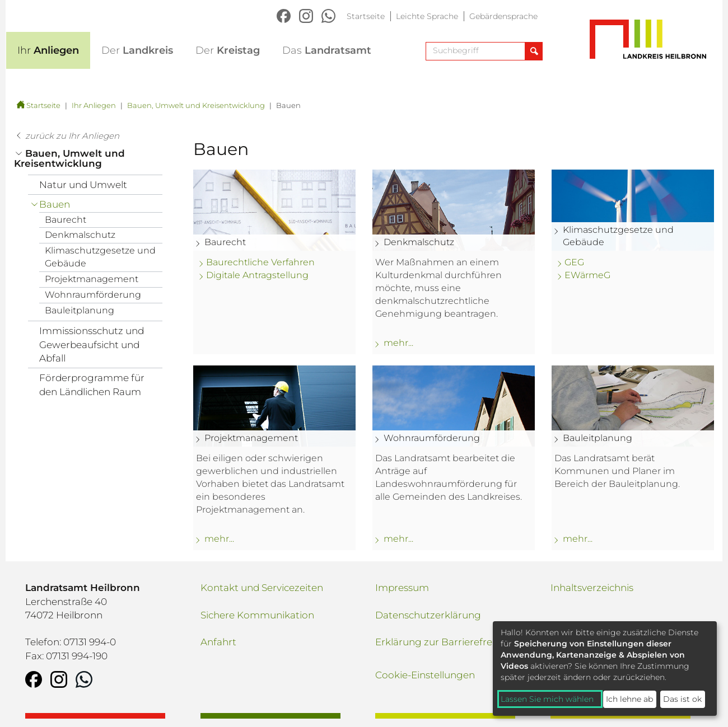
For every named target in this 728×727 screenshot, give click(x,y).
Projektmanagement (92, 279)
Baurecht (66, 220)
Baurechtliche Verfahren (260, 262)
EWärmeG (587, 275)
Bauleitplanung (80, 310)
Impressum (402, 588)
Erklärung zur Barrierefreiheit (444, 642)
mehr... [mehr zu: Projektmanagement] (219, 539)
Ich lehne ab (629, 699)
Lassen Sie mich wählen (547, 699)
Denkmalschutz (80, 235)
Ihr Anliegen (94, 105)
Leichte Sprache (427, 16)
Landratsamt (327, 50)
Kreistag (228, 50)
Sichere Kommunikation (257, 615)
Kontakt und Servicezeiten (262, 588)
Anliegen (48, 50)
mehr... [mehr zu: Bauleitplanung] (578, 539)
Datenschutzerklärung (428, 615)
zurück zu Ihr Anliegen (72, 136)
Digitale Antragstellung (257, 275)
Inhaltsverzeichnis (592, 588)
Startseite (366, 16)
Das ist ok (682, 699)
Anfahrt (218, 642)
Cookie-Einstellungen (425, 675)
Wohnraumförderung (93, 295)
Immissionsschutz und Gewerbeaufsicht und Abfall (92, 344)
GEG (574, 262)
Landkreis (137, 50)
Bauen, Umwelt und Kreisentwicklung (196, 105)
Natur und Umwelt (83, 185)
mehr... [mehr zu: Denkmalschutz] (398, 343)
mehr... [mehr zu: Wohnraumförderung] (398, 539)
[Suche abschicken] (533, 51)
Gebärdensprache (503, 16)
